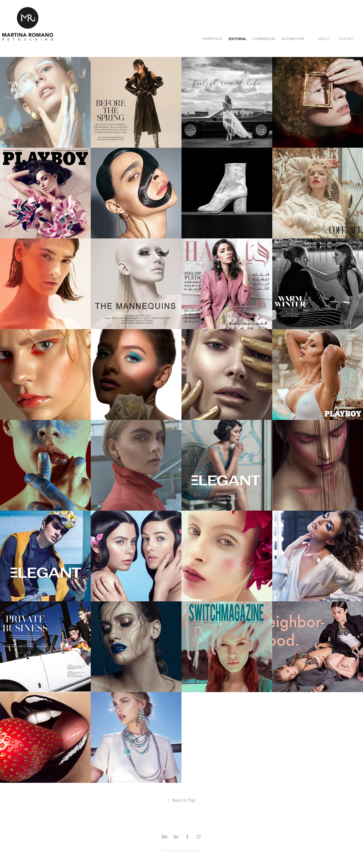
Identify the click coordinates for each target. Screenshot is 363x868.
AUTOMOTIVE (293, 39)
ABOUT (324, 39)
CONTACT (346, 39)
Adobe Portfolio (190, 850)
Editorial (237, 39)
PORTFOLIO (213, 39)
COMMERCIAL (264, 39)
